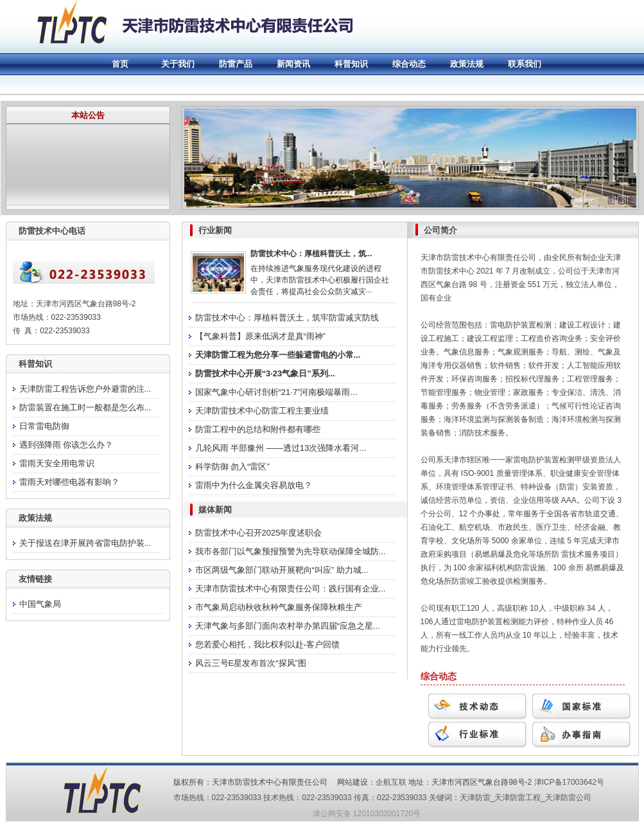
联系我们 (525, 64)
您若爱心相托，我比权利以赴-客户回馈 (267, 644)
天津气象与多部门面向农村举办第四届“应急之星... (288, 626)
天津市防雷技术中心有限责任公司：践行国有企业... (291, 589)
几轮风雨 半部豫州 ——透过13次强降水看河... (281, 448)
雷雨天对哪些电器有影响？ (69, 482)
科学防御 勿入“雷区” (232, 467)
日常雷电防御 (44, 426)
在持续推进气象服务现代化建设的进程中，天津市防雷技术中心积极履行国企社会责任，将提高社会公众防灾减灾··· (320, 280)
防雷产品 (236, 64)
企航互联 (391, 782)
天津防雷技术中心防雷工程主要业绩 (262, 411)
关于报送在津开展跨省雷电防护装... (85, 543)
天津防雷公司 (568, 798)
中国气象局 (40, 604)
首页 (120, 64)
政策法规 (467, 64)
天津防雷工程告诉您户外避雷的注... (85, 389)
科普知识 (351, 64)
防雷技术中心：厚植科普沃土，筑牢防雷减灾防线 (287, 318)
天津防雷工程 (518, 798)
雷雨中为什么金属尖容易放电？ (254, 485)
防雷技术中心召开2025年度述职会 (259, 533)
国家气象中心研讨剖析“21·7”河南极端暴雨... (276, 392)
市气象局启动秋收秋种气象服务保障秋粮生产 (279, 607)
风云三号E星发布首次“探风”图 (251, 663)
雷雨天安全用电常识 (57, 463)
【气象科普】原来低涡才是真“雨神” (261, 336)
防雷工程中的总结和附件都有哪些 (258, 429)
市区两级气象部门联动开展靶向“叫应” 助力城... (282, 570)
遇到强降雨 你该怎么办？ (66, 445)
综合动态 (409, 64)
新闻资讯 (293, 64)
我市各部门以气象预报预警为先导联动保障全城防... (291, 551)
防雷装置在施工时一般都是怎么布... (85, 407)
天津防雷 (475, 798)
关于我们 (178, 64)
